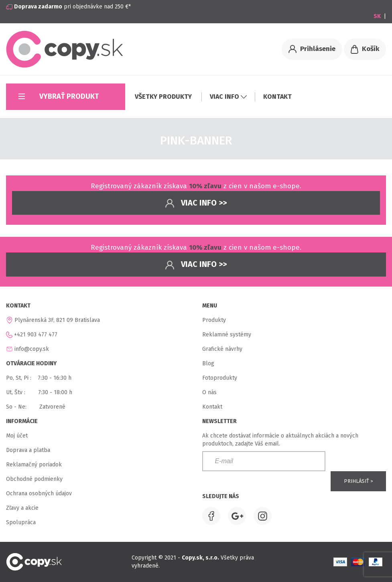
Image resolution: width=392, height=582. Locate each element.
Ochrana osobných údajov (39, 493)
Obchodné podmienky (34, 479)
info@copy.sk (32, 349)
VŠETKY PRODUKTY (164, 97)
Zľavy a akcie (22, 508)
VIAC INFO (228, 97)
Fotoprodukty (220, 378)
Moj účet (17, 436)
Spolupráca (21, 522)
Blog (208, 363)
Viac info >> (196, 203)
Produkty (214, 320)
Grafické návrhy (222, 349)
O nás (209, 392)
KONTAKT (277, 97)
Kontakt (212, 407)
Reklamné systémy (227, 335)
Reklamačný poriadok (34, 465)
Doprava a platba (28, 450)
